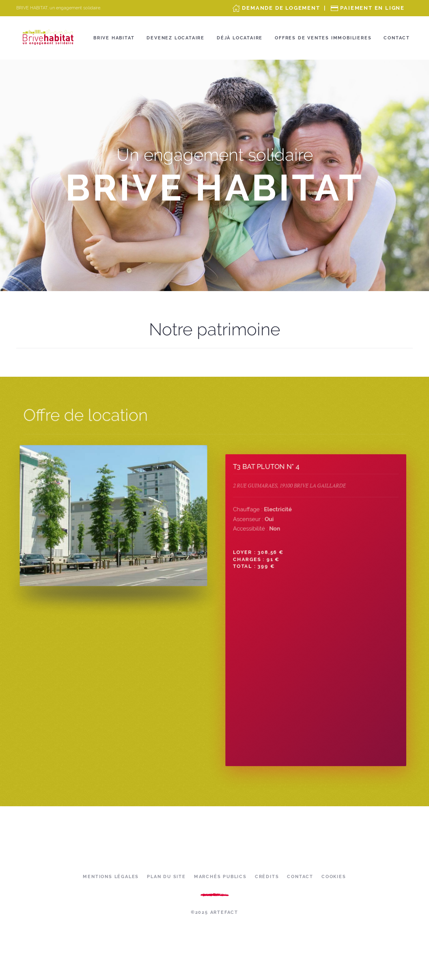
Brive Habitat (114, 38)
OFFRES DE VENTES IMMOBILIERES (323, 38)
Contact (397, 38)
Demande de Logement (281, 8)
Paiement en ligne (372, 8)
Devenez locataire (176, 38)
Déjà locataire (240, 38)
